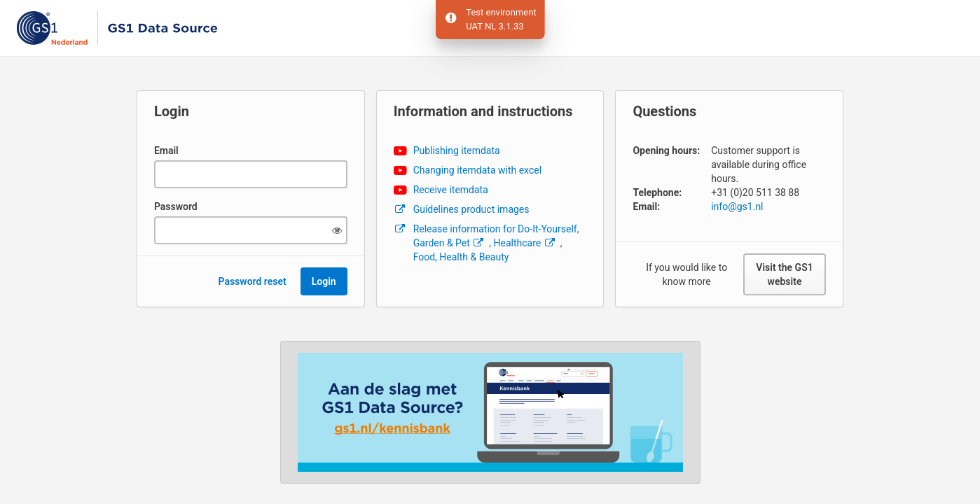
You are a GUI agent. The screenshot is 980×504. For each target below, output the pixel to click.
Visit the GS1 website (784, 274)
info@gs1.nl (737, 206)
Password (176, 206)
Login (324, 281)
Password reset (252, 281)
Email (166, 150)
